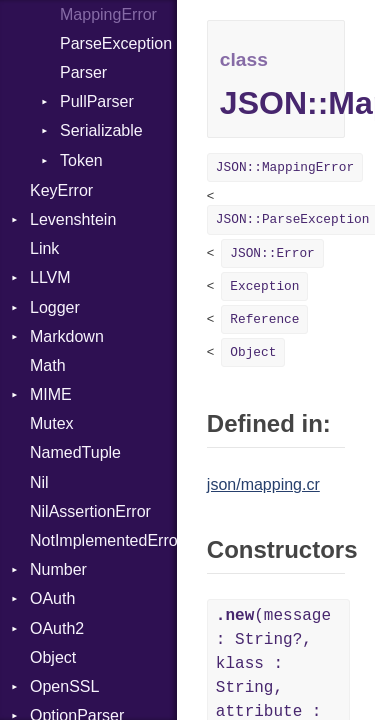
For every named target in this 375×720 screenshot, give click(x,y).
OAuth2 (57, 628)
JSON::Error (272, 253)
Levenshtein (73, 219)
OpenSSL (64, 686)
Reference (264, 319)
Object (53, 657)
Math (48, 365)
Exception (264, 286)
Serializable (101, 130)
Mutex (52, 423)
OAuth (52, 598)
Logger (55, 307)
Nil (39, 482)
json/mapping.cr (263, 484)
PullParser (97, 101)
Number (58, 569)
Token (81, 160)
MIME (51, 394)
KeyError (61, 190)
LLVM (50, 277)
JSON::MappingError (285, 167)
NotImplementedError (103, 540)
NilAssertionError (90, 511)
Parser (83, 72)
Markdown (67, 336)
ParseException (116, 43)
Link (44, 248)
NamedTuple (75, 452)
